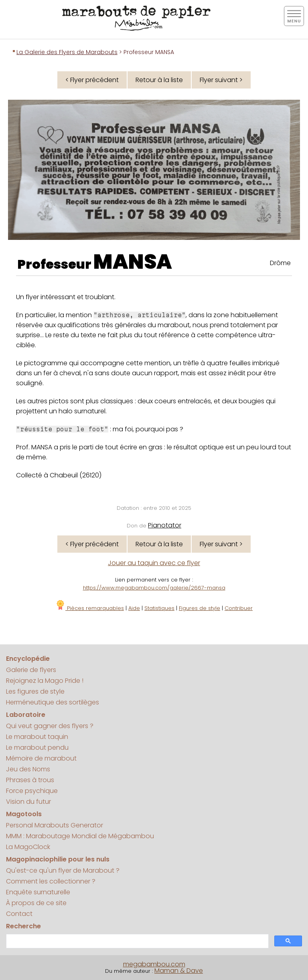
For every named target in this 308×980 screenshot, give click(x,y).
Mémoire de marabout (41, 758)
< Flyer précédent (92, 80)
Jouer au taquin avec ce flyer (154, 563)
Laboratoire (26, 715)
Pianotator (165, 525)
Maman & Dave (179, 971)
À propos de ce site (36, 903)
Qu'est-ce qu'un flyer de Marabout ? (63, 870)
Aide (134, 608)
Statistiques (159, 608)
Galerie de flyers (31, 670)
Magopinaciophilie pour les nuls (58, 859)
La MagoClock (28, 847)
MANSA (133, 262)
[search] (137, 941)
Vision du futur (28, 802)
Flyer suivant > (221, 80)
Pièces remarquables (90, 608)
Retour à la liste (159, 80)
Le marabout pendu (37, 748)
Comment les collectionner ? (51, 881)
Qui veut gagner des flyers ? (50, 726)
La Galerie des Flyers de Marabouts (67, 52)
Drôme (280, 263)
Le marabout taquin (37, 737)
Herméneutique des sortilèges (53, 702)
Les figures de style (35, 691)
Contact (19, 914)
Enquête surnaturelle (38, 892)
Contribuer (239, 608)
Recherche (23, 926)
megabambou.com (154, 964)
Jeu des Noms (28, 769)
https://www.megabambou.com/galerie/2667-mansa (154, 588)
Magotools (24, 814)
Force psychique (32, 791)
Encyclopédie (28, 659)
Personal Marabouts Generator (55, 825)
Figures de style (200, 608)
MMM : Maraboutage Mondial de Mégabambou (80, 836)
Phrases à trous (30, 780)
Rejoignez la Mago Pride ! (45, 681)
